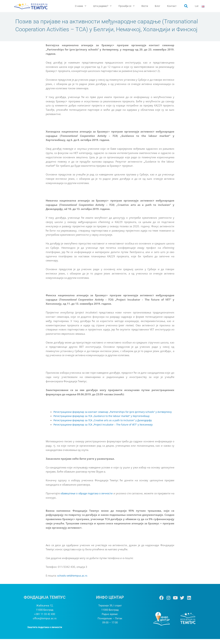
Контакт (172, 6)
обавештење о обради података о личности (88, 498)
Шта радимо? (102, 6)
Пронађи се (126, 6)
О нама (81, 6)
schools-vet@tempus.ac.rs (73, 581)
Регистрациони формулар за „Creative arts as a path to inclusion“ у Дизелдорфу (104, 425)
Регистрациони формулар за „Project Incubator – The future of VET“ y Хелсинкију (105, 429)
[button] (186, 6)
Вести (145, 6)
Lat (197, 6)
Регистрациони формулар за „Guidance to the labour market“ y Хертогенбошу (104, 421)
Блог (158, 6)
